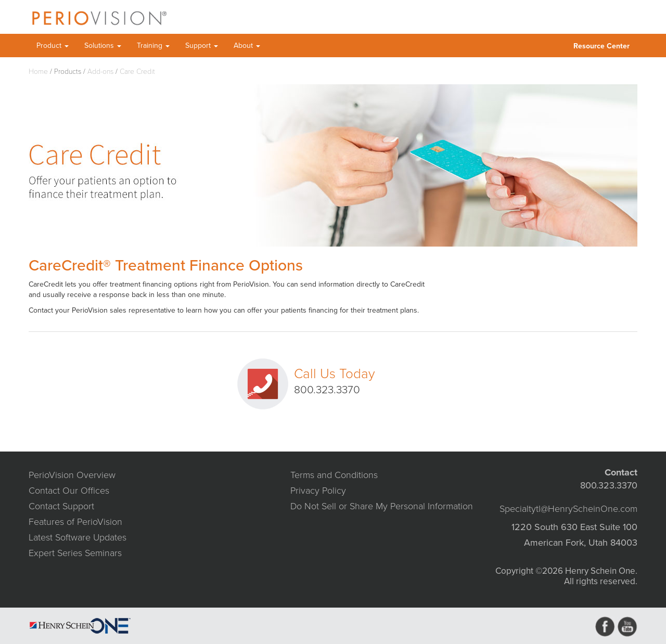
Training (153, 46)
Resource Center (601, 46)
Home (38, 72)
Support (202, 46)
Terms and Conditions (334, 475)
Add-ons (100, 72)
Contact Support (61, 506)
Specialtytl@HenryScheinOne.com (568, 509)
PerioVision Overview (72, 475)
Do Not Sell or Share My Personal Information (382, 506)
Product (53, 46)
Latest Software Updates (78, 537)
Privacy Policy (318, 491)
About (247, 46)
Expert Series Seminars (75, 553)
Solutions (103, 46)
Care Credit (137, 72)
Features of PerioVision (75, 522)
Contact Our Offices (69, 491)
